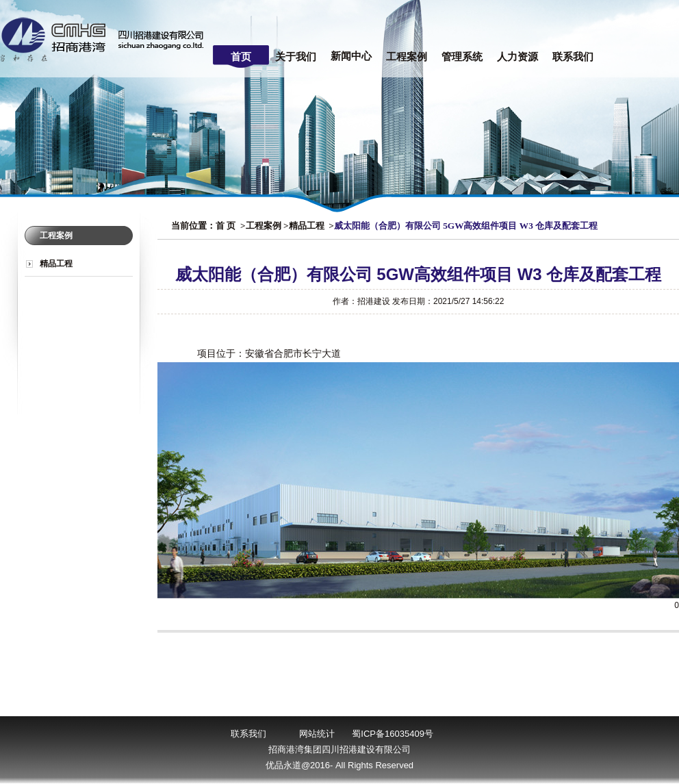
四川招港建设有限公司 (106, 39)
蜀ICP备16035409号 (393, 734)
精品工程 (56, 264)
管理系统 (462, 56)
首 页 (226, 226)
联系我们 (573, 56)
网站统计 (317, 734)
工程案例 (407, 56)
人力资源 (517, 56)
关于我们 (296, 56)
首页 (241, 56)
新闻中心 (351, 56)
